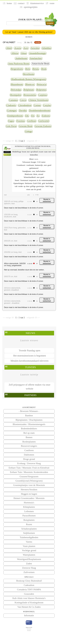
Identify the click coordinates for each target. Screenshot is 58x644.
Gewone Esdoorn (43, 126)
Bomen (29, 437)
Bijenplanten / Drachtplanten (29, 420)
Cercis (23, 100)
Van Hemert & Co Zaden (29, 607)
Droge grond (29, 459)
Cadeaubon (29, 585)
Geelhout (32, 121)
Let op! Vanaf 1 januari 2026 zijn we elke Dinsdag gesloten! (29, 32)
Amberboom (21, 58)
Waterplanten (29, 555)
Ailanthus (46, 48)
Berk (28, 69)
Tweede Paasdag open (29, 351)
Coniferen (29, 450)
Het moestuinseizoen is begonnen (29, 356)
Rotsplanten (29, 520)
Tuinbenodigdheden (29, 537)
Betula (36, 69)
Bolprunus (41, 90)
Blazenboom (17, 84)
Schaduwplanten (29, 529)
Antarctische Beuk (40, 64)
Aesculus (35, 48)
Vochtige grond (29, 550)
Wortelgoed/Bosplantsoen (29, 559)
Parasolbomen (29, 516)
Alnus (24, 53)
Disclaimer (29, 631)
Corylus (47, 105)
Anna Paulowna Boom (19, 64)
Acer (26, 48)
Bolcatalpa (16, 90)
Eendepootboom (15, 116)
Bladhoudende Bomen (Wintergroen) (29, 79)
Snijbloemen (29, 533)
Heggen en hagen (29, 494)
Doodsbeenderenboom (40, 110)
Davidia (23, 110)
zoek (50, 23)
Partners (30, 395)
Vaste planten (29, 546)
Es (38, 116)
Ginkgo (29, 131)
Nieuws (30, 333)
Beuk (44, 69)
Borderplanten (29, 442)
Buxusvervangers (29, 446)
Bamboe (29, 416)
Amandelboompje (37, 53)
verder (38, 42)
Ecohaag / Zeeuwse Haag (29, 463)
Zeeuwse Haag (29, 568)
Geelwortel (44, 121)
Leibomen (29, 511)
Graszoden (29, 594)
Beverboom (29, 74)
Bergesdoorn (17, 69)
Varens (29, 542)
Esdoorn (46, 116)
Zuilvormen (29, 572)
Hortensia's (29, 503)
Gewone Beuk (26, 126)
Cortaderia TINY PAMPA (29, 590)
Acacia (18, 48)
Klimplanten (29, 507)
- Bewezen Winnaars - (29, 411)
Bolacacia (42, 84)
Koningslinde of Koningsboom (29, 603)
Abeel (9, 48)
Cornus (37, 105)
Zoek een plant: (30, 20)
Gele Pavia (11, 126)
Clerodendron (25, 105)
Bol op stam (29, 433)
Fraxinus (21, 121)
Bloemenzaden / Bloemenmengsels (29, 424)
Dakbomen (29, 455)
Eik (27, 116)
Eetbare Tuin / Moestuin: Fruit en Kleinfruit (29, 468)
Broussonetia (30, 95)
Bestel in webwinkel (47, 200)
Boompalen (16, 95)
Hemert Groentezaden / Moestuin (29, 498)
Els (33, 116)
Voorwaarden (29, 629)
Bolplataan (29, 90)
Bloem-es (30, 84)
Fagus (11, 121)
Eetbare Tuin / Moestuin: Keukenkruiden (29, 472)
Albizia (15, 53)
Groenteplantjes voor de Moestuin (29, 485)
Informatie (29, 615)
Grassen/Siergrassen (29, 477)
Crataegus (12, 110)
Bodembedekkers (29, 429)
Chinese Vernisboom (38, 100)
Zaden (29, 564)
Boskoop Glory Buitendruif (29, 581)
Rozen (29, 524)
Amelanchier (36, 58)
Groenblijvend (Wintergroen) (29, 481)
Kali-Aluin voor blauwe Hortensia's (29, 598)
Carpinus (43, 95)
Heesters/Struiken (29, 490)
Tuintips (30, 367)
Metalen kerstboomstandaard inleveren (30, 361)
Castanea (13, 100)
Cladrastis (11, 105)
